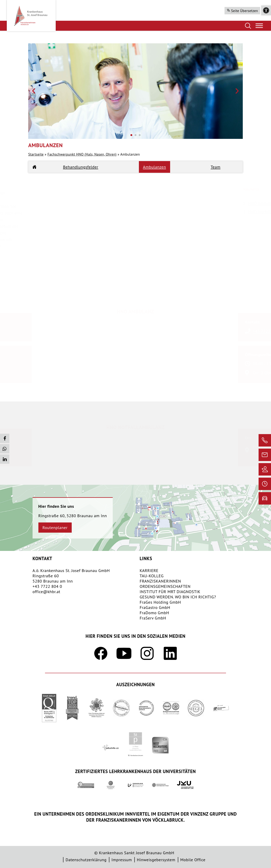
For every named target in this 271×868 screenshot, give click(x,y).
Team (216, 167)
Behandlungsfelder (81, 167)
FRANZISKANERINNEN (160, 581)
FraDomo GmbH (154, 613)
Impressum (122, 860)
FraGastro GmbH (155, 607)
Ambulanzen (155, 167)
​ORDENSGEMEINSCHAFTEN (165, 586)
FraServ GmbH (153, 618)
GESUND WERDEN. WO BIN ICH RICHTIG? (178, 597)
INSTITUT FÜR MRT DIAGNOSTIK (170, 592)
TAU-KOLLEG (152, 576)
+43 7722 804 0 (47, 586)
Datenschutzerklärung (86, 860)
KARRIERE (149, 571)
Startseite (36, 154)
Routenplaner (55, 528)
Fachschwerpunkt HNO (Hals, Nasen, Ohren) (82, 154)
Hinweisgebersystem (156, 860)
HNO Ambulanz (251, 203)
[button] (266, 10)
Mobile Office (193, 860)
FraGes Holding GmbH (160, 602)
